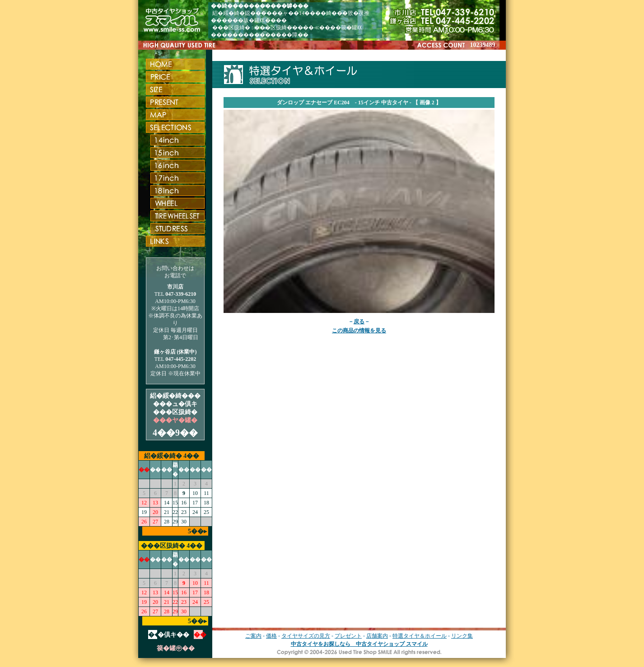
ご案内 (253, 636)
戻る (359, 322)
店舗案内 (377, 636)
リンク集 (462, 636)
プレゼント (348, 636)
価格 (271, 636)
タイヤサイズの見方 (306, 636)
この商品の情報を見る (359, 331)
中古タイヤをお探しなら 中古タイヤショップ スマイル (359, 644)
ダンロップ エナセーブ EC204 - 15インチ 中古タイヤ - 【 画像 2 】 (359, 103)
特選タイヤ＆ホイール (420, 636)
